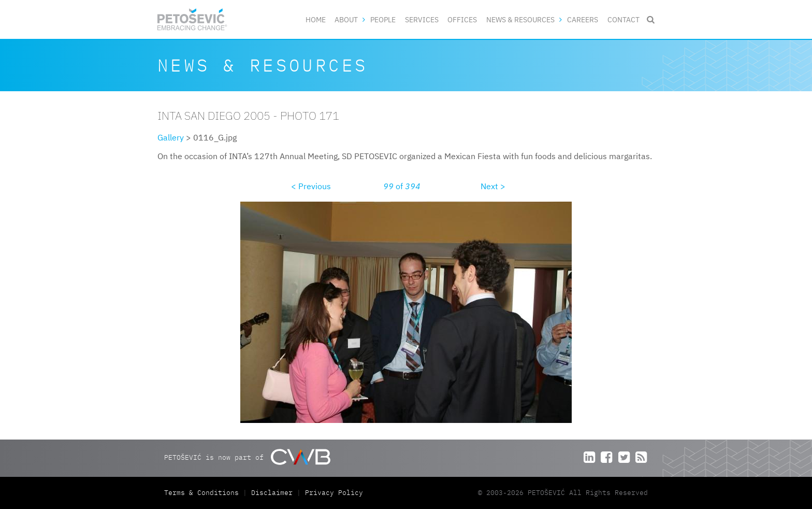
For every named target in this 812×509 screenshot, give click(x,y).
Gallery (171, 137)
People (383, 19)
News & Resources (520, 19)
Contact (624, 19)
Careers (583, 19)
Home (316, 19)
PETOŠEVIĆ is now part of (247, 457)
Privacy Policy (334, 493)
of (402, 186)
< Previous (311, 186)
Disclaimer (272, 493)
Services (422, 19)
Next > (493, 186)
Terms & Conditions (204, 493)
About (346, 19)
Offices (462, 19)
